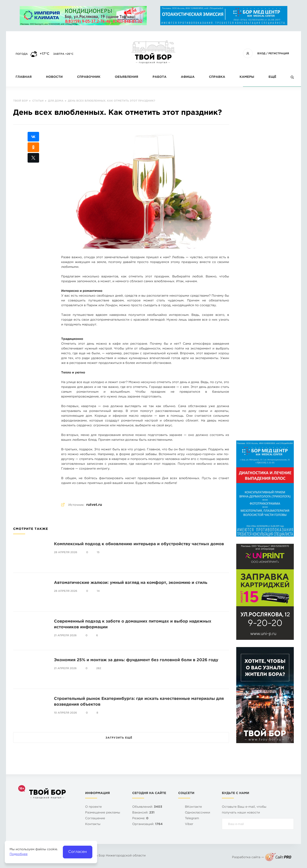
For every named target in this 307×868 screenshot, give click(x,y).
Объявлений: (147, 807)
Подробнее (19, 854)
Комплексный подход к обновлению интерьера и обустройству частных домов (139, 544)
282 (99, 668)
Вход (261, 54)
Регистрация (279, 54)
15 (98, 552)
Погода (22, 54)
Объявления (127, 77)
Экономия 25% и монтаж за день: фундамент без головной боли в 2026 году (136, 660)
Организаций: (147, 824)
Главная (24, 77)
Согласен (78, 852)
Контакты (93, 824)
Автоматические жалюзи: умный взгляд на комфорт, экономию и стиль (131, 583)
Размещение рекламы (103, 813)
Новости (54, 77)
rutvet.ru (94, 505)
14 (98, 591)
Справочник (89, 77)
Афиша (188, 77)
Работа (159, 77)
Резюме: (140, 819)
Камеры (247, 77)
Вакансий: (143, 813)
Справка (217, 77)
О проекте (93, 807)
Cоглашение (95, 819)
